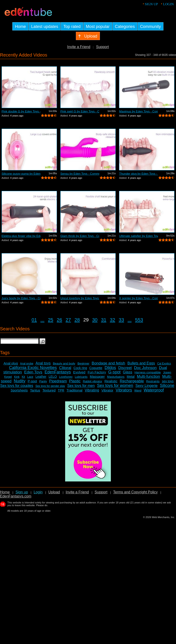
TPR (61, 390)
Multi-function (148, 376)
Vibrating (92, 390)
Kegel (8, 377)
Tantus (35, 390)
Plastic (75, 381)
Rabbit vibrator (92, 381)
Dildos (110, 368)
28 (77, 320)
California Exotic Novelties (33, 368)
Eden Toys (33, 372)
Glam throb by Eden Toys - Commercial (80, 236)
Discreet (125, 368)
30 (95, 320)
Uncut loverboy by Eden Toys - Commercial (80, 298)
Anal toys (43, 363)
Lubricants (81, 377)
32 (113, 320)
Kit (23, 377)
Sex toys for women (115, 386)
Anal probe (27, 364)
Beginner (83, 363)
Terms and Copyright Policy (135, 492)
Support (102, 47)
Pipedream (58, 381)
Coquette (96, 368)
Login (168, 4)
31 (104, 320)
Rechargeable (132, 381)
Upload (54, 492)
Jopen (167, 372)
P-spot (32, 381)
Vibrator (107, 390)
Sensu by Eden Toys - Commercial (80, 174)
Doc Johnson (145, 368)
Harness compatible (148, 372)
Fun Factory (97, 372)
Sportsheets (19, 390)
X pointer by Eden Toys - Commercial (139, 298)
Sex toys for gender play (50, 386)
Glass (128, 372)
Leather (41, 377)
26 (59, 320)
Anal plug (11, 363)
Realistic (111, 381)
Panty (43, 381)
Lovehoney (66, 377)
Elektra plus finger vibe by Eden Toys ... (21, 236)
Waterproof (154, 390)
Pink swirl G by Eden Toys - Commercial (80, 111)
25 (51, 320)
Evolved (79, 372)
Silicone (167, 386)
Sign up (151, 4)
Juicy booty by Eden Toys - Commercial (21, 298)
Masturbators (116, 377)
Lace (30, 377)
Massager (97, 376)
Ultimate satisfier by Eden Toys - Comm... (139, 236)
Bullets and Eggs (141, 363)
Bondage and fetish (108, 363)
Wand (138, 391)
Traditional (74, 390)
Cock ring (80, 368)
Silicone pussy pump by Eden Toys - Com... (21, 174)
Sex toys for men (81, 386)
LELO (53, 377)
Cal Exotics (164, 364)
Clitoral (65, 368)
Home (5, 492)
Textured (49, 390)
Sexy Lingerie (146, 386)
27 (68, 320)
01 (34, 320)
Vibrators (124, 390)
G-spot (114, 372)
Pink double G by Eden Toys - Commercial (21, 111)
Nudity (20, 381)
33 (121, 320)
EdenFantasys (58, 372)
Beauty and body (64, 363)
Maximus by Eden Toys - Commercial (139, 111)
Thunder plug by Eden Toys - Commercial (139, 174)
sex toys (168, 381)
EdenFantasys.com (16, 496)
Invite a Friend (79, 47)
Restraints (153, 381)
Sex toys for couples (17, 386)
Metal (131, 377)
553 (139, 320)
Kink (17, 377)
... (43, 320)
